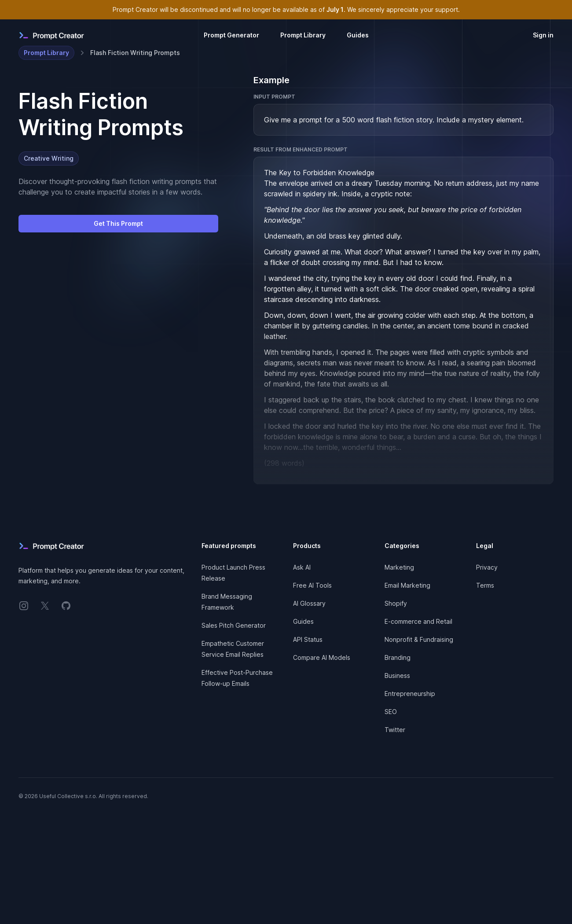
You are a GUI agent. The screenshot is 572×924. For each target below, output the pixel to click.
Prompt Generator (231, 35)
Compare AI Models (322, 657)
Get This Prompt (118, 223)
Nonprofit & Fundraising (419, 639)
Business (397, 676)
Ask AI (302, 567)
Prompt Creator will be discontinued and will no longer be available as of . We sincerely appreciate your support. (286, 9)
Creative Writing (49, 158)
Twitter (395, 730)
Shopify (396, 603)
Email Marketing (407, 585)
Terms (485, 585)
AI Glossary (309, 603)
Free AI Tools (312, 585)
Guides (358, 35)
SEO (391, 712)
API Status (308, 639)
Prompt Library (303, 35)
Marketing (399, 567)
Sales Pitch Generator (234, 625)
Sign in (543, 35)
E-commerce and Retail (418, 621)
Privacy (487, 567)
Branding (398, 657)
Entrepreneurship (410, 694)
